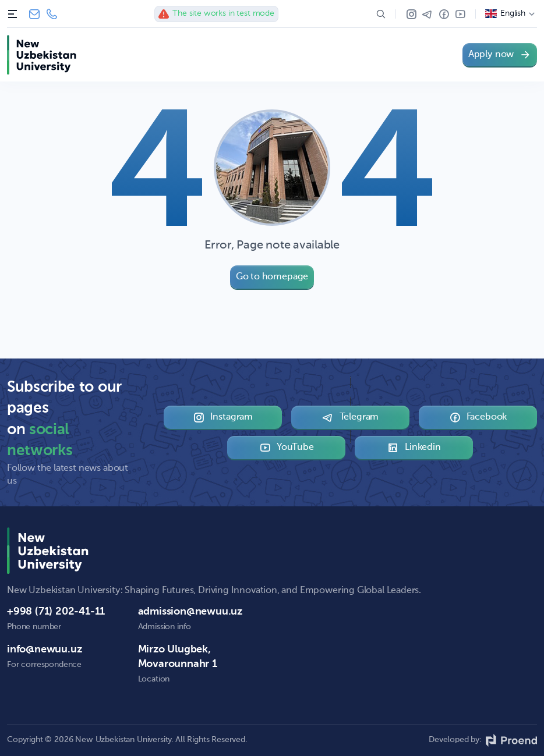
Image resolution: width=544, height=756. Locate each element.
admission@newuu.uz (190, 612)
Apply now (500, 55)
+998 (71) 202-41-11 (52, 14)
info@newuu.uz (34, 14)
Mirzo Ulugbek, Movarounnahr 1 (178, 657)
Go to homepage (272, 277)
